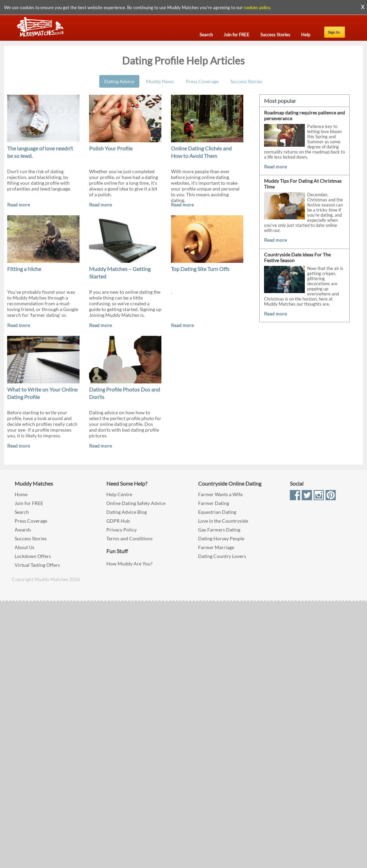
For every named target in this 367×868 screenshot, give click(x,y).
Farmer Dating (214, 503)
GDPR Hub (118, 521)
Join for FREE (29, 503)
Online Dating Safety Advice (136, 503)
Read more (19, 205)
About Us (24, 547)
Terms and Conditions (129, 538)
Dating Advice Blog (127, 512)
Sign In (334, 32)
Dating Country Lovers (222, 556)
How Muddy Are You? (129, 564)
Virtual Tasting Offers (37, 565)
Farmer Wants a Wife (220, 494)
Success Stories (246, 81)
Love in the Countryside (223, 521)
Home (21, 494)
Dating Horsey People (221, 538)
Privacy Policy (121, 530)
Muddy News (160, 81)
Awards (23, 530)
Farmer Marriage (216, 547)
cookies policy (257, 7)
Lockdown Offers (33, 556)
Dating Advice (119, 81)
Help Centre (119, 494)
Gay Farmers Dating (219, 530)
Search (22, 512)
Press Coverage (202, 81)
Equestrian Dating (217, 512)
